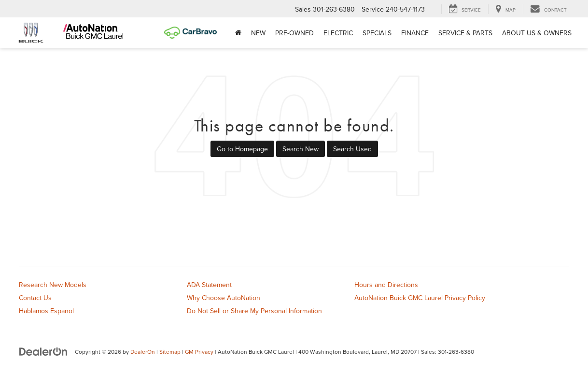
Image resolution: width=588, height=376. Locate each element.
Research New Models (53, 285)
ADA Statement (209, 285)
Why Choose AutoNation (224, 298)
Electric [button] (338, 33)
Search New (301, 149)
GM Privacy (199, 352)
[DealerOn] (43, 351)
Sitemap (170, 352)
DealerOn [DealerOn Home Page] (143, 352)
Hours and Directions (386, 285)
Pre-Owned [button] (294, 33)
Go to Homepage (242, 149)
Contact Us (35, 298)
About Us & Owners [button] (537, 33)
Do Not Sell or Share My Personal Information (254, 311)
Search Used (352, 149)
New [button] (258, 33)
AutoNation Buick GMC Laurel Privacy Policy (420, 298)
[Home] (238, 33)
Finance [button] (415, 33)
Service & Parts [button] (465, 33)
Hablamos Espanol (46, 311)
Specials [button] (377, 33)
